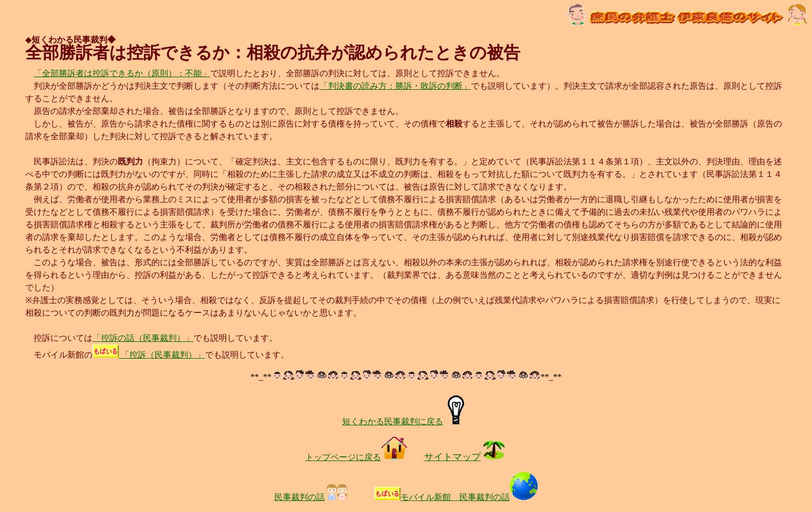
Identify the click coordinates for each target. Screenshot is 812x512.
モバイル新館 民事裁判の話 (469, 497)
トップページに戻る (356, 457)
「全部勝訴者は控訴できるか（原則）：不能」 (122, 73)
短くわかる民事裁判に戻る (406, 421)
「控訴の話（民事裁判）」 (143, 338)
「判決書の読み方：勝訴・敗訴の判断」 (395, 86)
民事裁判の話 (312, 497)
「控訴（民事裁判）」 (149, 355)
